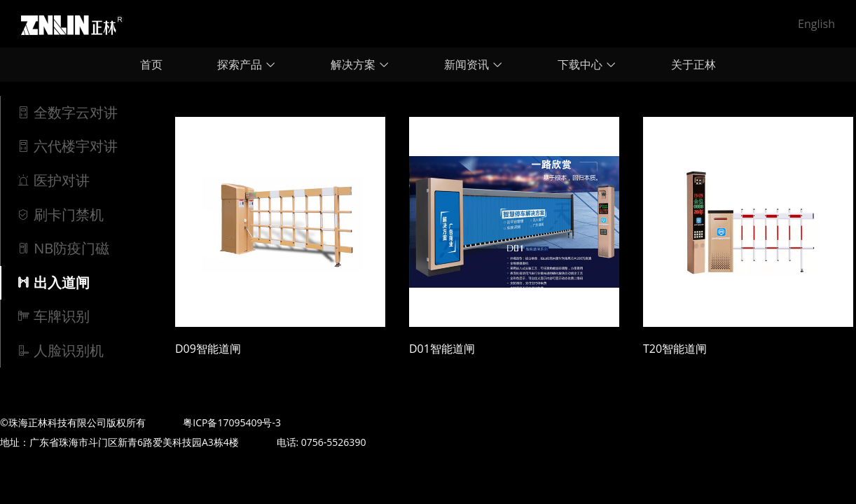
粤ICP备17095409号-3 (232, 422)
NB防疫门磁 (63, 248)
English (816, 24)
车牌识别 (53, 316)
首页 (151, 64)
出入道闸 (53, 282)
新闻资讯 (474, 64)
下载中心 (587, 64)
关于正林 (693, 64)
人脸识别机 (60, 350)
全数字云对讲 (67, 112)
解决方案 (360, 64)
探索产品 (247, 64)
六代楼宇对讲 (67, 146)
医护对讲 (53, 180)
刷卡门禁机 (60, 215)
